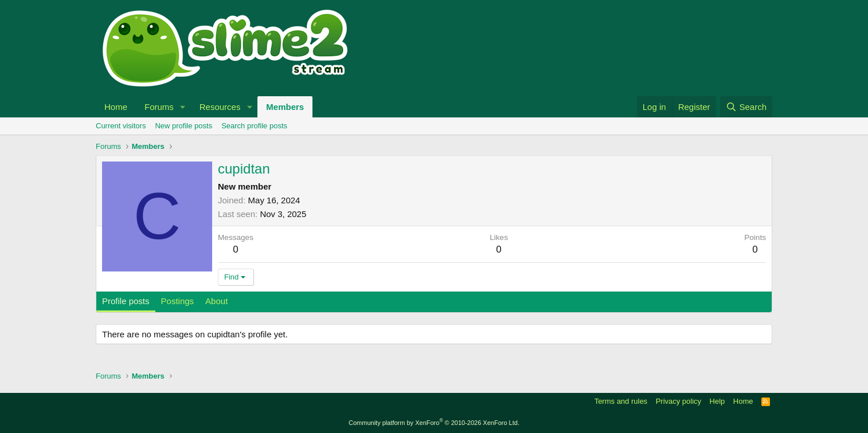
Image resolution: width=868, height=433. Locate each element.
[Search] (746, 107)
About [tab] (216, 301)
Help (718, 401)
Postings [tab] (178, 301)
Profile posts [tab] (126, 301)
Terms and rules (621, 401)
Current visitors (121, 126)
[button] (183, 107)
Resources (220, 107)
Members (285, 107)
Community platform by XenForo (434, 423)
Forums (159, 107)
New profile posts (183, 126)
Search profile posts (254, 126)
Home (116, 107)
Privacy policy (679, 401)
